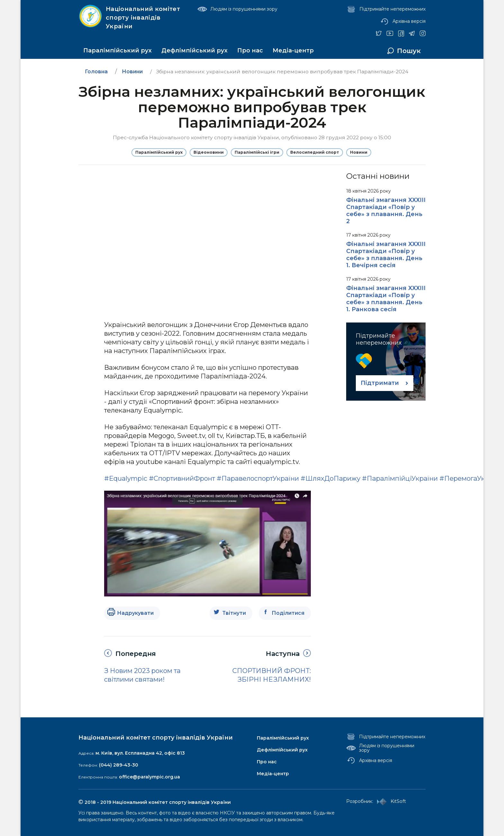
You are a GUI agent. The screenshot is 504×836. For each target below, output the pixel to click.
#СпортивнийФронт (182, 478)
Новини (359, 152)
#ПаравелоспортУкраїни (258, 478)
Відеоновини (209, 152)
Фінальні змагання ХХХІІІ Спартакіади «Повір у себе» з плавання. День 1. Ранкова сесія (386, 299)
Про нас (250, 50)
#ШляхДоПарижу (330, 478)
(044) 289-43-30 (119, 765)
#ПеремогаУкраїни (471, 478)
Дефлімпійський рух (194, 50)
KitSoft (390, 801)
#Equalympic (126, 478)
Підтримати (380, 383)
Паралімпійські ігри (257, 152)
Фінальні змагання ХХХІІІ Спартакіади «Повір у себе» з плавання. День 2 (386, 211)
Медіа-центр (293, 50)
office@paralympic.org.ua (149, 777)
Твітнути (234, 613)
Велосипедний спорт (315, 152)
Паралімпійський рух (117, 50)
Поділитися (288, 613)
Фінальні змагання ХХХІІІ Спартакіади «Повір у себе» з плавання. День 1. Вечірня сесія (386, 255)
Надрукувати (135, 613)
